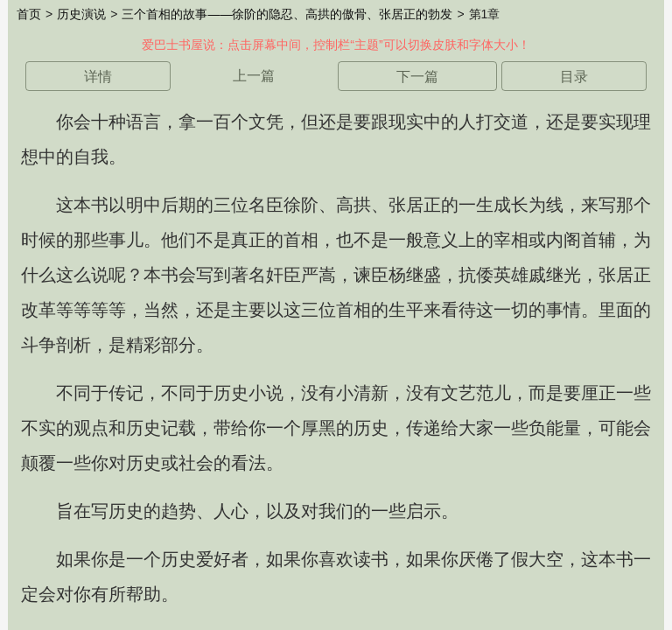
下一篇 (417, 77)
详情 (98, 77)
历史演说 (81, 14)
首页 (29, 14)
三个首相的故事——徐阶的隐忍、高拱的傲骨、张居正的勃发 (287, 14)
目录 (574, 77)
